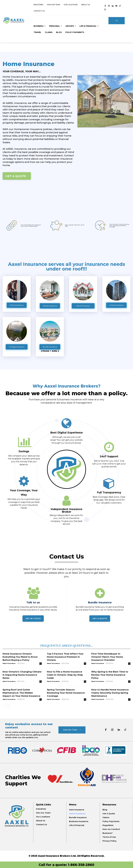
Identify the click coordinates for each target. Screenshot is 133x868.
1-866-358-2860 (81, 865)
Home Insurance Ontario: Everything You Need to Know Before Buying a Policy (20, 657)
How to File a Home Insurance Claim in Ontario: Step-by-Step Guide (65, 675)
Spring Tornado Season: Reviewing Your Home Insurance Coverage (66, 693)
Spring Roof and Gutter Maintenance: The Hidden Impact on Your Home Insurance (21, 693)
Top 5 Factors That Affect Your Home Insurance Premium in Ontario (65, 657)
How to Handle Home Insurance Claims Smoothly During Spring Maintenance (110, 693)
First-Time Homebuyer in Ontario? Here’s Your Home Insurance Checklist (107, 657)
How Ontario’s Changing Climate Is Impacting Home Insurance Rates (22, 675)
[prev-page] (4, 705)
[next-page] (8, 705)
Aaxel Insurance (9, 663)
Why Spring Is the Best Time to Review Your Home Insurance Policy (110, 675)
